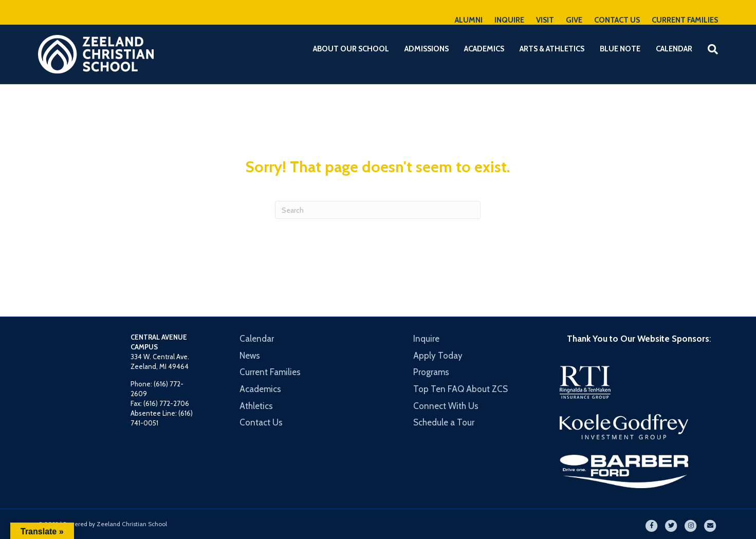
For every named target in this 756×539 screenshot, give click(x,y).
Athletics (256, 406)
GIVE (574, 20)
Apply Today (438, 356)
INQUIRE (509, 20)
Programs (431, 372)
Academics (484, 49)
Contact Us (261, 422)
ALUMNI (469, 20)
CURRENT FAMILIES (685, 20)
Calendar (674, 49)
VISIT (545, 20)
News (250, 356)
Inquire (426, 339)
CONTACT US (617, 20)
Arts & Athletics (552, 49)
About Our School (351, 49)
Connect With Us (446, 406)
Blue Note (620, 49)
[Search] (709, 49)
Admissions (427, 49)
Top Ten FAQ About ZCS (460, 389)
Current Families (270, 372)
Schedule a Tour (444, 422)
